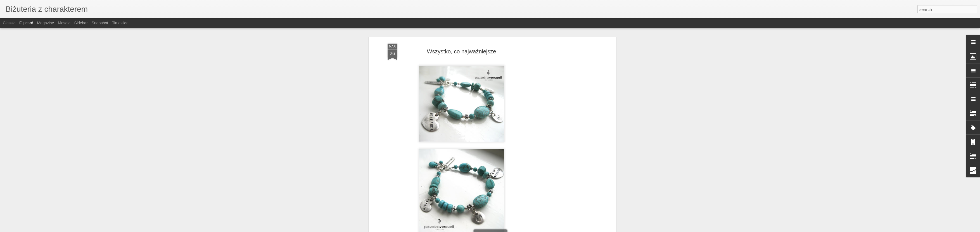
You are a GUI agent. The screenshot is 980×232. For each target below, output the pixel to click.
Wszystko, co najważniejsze (462, 51)
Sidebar (81, 23)
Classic (9, 23)
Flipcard (26, 23)
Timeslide (120, 23)
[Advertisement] (566, 132)
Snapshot (100, 23)
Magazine (46, 23)
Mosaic (64, 23)
